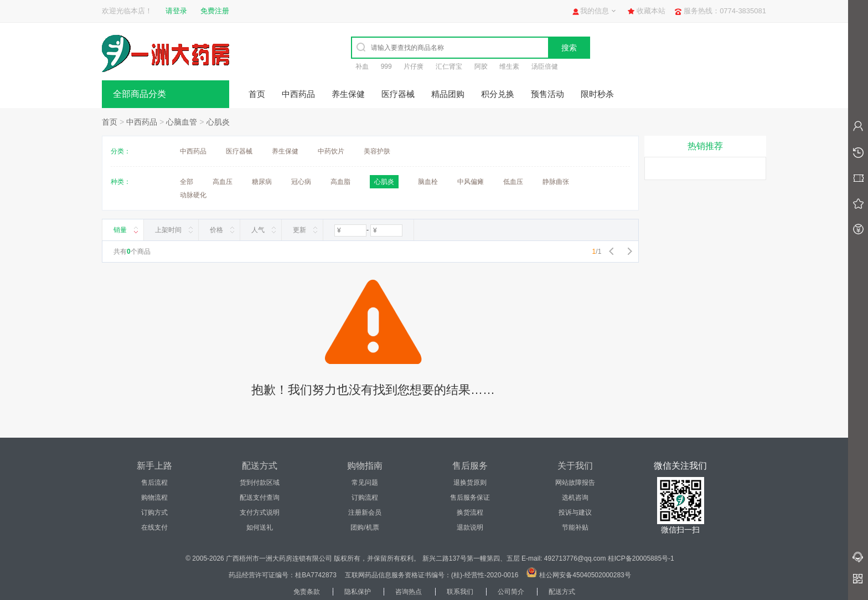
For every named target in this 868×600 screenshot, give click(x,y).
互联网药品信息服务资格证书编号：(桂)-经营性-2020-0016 (432, 575)
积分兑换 (498, 94)
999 (386, 66)
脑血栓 (428, 182)
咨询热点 (409, 592)
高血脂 (340, 182)
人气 (258, 230)
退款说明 (470, 527)
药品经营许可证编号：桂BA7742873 (283, 575)
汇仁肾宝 (449, 66)
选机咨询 (575, 498)
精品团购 (448, 94)
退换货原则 (470, 483)
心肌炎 (218, 122)
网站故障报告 (575, 483)
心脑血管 (182, 122)
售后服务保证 (470, 498)
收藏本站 (651, 11)
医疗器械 (398, 94)
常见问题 (365, 483)
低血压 (513, 182)
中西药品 (298, 94)
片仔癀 (414, 66)
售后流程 (154, 483)
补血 (362, 66)
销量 (120, 230)
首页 (257, 94)
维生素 (509, 66)
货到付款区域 (260, 483)
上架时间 (168, 230)
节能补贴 (575, 527)
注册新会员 (365, 512)
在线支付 (154, 527)
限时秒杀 (597, 94)
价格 (216, 230)
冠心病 (301, 182)
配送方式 (562, 592)
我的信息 (595, 11)
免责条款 (307, 592)
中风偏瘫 (471, 182)
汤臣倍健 (545, 66)
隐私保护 (358, 592)
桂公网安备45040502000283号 (585, 575)
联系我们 (460, 592)
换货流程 (470, 512)
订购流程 (365, 498)
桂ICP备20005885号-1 (641, 558)
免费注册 (215, 11)
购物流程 (154, 498)
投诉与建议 (575, 512)
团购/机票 (365, 527)
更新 (299, 230)
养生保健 (348, 94)
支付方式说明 (260, 512)
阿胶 (481, 66)
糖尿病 (262, 182)
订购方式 (154, 512)
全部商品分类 (139, 94)
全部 (187, 182)
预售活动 (547, 94)
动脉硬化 (193, 195)
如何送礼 (260, 527)
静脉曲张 (556, 182)
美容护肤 (377, 151)
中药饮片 (331, 151)
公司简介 (511, 592)
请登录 (176, 11)
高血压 (223, 182)
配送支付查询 (260, 498)
